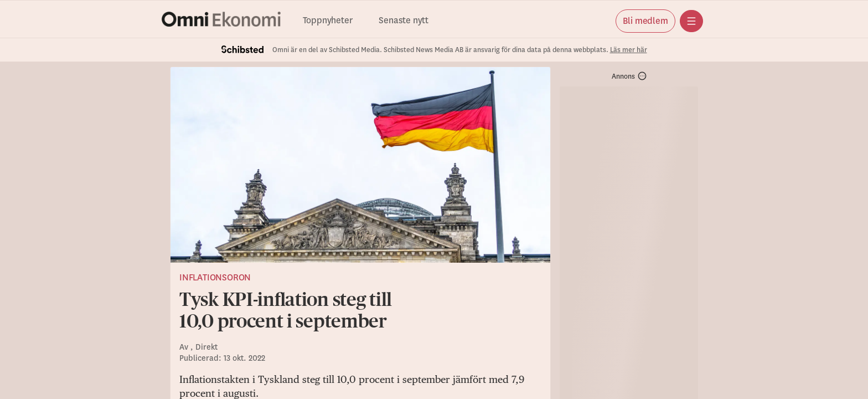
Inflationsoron (215, 278)
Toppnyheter (328, 21)
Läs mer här (629, 50)
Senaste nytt (404, 21)
